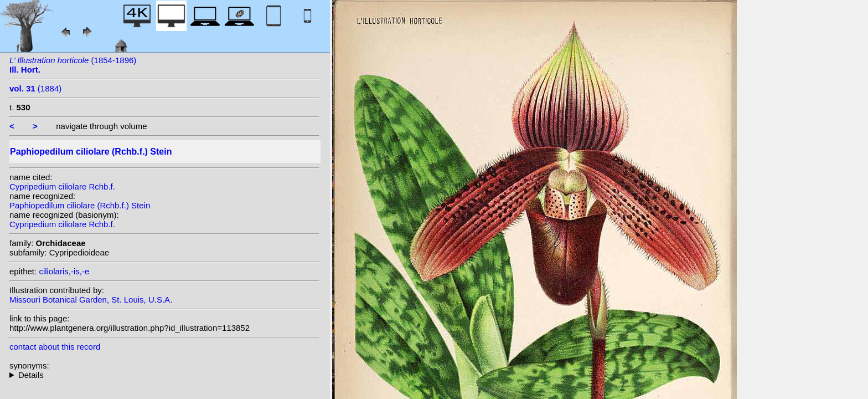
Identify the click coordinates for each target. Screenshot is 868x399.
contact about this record (55, 347)
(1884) (35, 88)
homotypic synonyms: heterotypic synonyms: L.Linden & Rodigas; (164, 375)
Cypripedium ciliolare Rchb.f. (62, 186)
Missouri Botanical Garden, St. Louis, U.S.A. (91, 300)
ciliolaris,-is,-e (64, 271)
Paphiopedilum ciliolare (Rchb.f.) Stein (80, 205)
